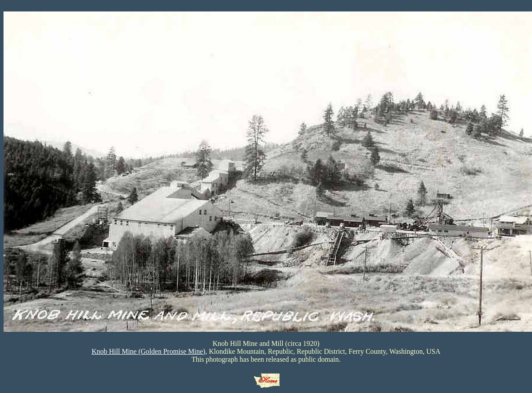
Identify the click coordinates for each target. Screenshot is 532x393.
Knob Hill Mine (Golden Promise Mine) (148, 351)
